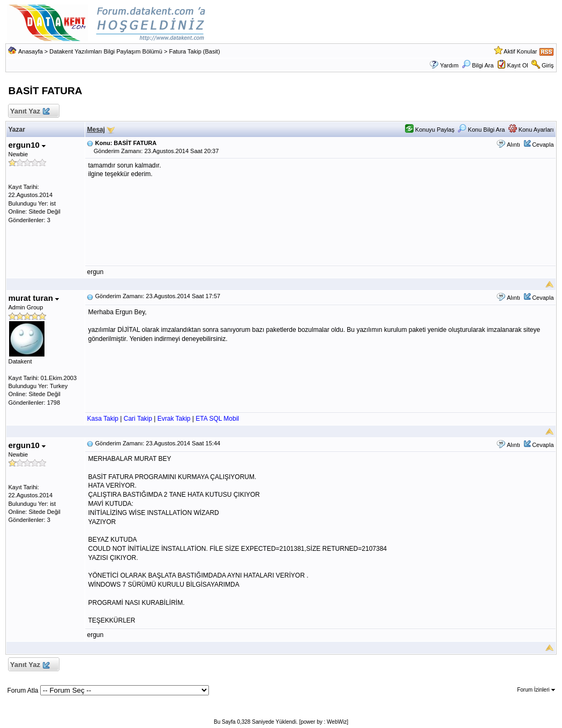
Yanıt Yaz (29, 112)
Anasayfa (31, 51)
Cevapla (543, 145)
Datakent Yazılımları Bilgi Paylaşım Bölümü (106, 51)
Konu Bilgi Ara (481, 130)
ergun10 (27, 145)
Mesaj (96, 130)
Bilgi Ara (478, 65)
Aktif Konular (520, 51)
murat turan (33, 298)
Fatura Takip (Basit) (194, 51)
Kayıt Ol (518, 65)
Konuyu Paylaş (430, 130)
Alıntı (514, 145)
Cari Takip (138, 419)
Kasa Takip (102, 419)
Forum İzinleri (536, 690)
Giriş (548, 65)
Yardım (449, 65)
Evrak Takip (174, 419)
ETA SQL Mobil (217, 419)
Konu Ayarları (531, 130)
